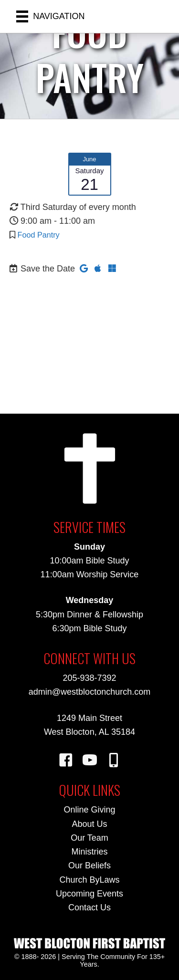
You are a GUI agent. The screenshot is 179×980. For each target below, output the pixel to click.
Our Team (89, 838)
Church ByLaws (89, 880)
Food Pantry (39, 235)
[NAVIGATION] (51, 16)
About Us (89, 824)
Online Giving (89, 810)
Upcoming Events (89, 894)
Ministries (89, 852)
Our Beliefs (89, 865)
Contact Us (89, 907)
